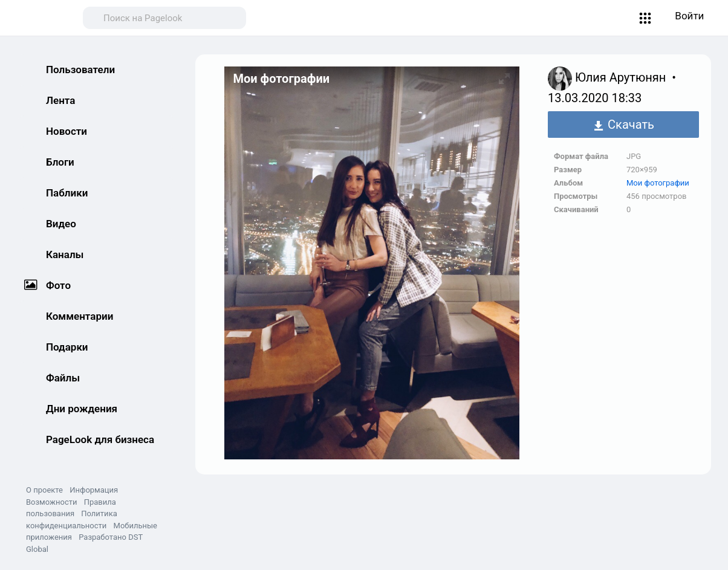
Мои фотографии (658, 183)
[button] (645, 18)
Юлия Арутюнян (622, 77)
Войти (689, 16)
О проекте (44, 490)
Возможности (51, 502)
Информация (94, 490)
